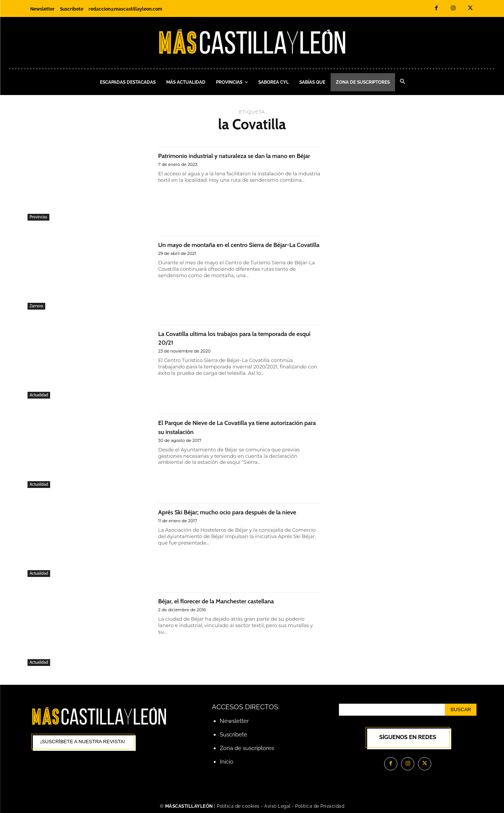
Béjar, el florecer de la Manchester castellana (233, 601)
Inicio (227, 762)
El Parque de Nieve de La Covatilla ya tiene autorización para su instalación (230, 426)
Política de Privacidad (320, 806)
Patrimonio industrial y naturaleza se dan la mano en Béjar (231, 160)
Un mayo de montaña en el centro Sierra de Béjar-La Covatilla (232, 249)
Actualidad (39, 395)
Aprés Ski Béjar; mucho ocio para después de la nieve (237, 516)
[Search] (461, 710)
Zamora (37, 306)
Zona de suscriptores (247, 748)
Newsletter (234, 721)
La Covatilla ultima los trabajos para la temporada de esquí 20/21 (222, 337)
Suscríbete (234, 735)
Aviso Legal (278, 806)
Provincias (39, 217)
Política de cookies (238, 806)
